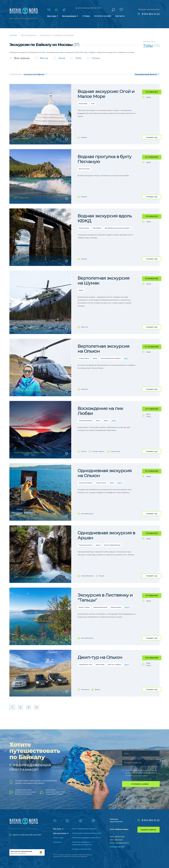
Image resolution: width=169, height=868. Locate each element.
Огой (93, 104)
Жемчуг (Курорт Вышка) (112, 545)
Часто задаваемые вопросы (84, 829)
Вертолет (85, 327)
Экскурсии (85, 689)
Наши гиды (58, 838)
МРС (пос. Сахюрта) (114, 665)
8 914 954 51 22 (151, 14)
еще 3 (127, 665)
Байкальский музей (100, 607)
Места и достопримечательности (87, 833)
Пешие (84, 451)
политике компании (140, 775)
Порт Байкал (97, 228)
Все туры (52, 16)
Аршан (106, 421)
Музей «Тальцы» (84, 607)
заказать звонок (149, 830)
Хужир (95, 358)
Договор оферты (117, 847)
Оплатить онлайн (103, 16)
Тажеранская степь (85, 665)
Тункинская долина (85, 421)
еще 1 (126, 358)
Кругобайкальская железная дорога (117, 228)
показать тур (152, 137)
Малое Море (83, 104)
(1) (147, 74)
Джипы (98, 689)
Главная (13, 35)
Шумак (81, 290)
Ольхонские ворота (85, 483)
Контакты (120, 16)
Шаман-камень (84, 228)
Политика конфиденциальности (86, 838)
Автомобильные (87, 514)
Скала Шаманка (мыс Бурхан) (111, 358)
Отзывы (86, 16)
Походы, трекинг (98, 451)
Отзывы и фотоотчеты (82, 849)
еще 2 (127, 607)
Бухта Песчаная (84, 169)
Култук (98, 421)
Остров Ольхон (84, 358)
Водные (84, 137)
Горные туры (115, 451)
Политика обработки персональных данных (82, 843)
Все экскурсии (69, 16)
